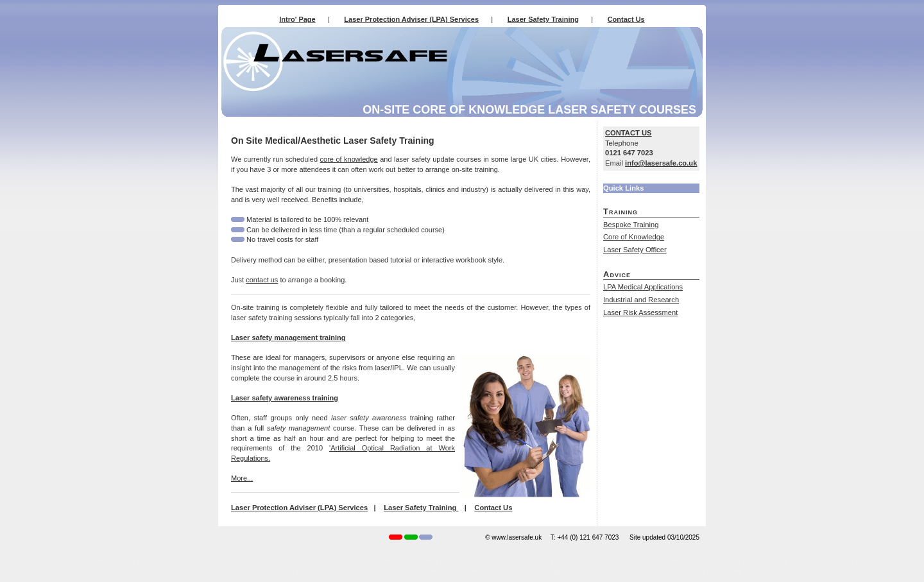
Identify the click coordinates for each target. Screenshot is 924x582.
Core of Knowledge (634, 237)
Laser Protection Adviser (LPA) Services (411, 19)
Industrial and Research (641, 300)
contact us (262, 280)
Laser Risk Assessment (640, 312)
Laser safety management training (288, 338)
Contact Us (626, 19)
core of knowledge (349, 159)
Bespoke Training (631, 225)
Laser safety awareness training (285, 398)
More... (242, 478)
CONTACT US (629, 133)
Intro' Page (297, 19)
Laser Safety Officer (635, 250)
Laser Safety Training (543, 19)
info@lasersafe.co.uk (661, 163)
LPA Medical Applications (643, 287)
